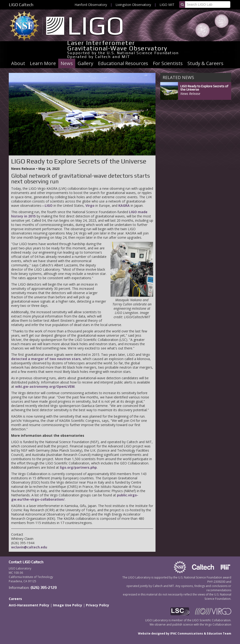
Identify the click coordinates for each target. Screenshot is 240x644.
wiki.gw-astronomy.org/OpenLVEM (45, 386)
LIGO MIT (167, 5)
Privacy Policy (98, 605)
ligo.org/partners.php (78, 467)
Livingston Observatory (133, 5)
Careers (15, 599)
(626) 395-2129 (43, 588)
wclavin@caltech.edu (29, 547)
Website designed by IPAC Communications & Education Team (185, 633)
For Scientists (168, 63)
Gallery (85, 63)
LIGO (49, 205)
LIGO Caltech (21, 5)
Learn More (43, 63)
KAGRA (124, 205)
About (18, 63)
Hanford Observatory (91, 5)
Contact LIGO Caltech (26, 562)
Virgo (90, 205)
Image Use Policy (68, 605)
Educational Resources (123, 63)
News (67, 63)
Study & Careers (205, 63)
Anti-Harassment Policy (29, 605)
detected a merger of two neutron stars (46, 359)
